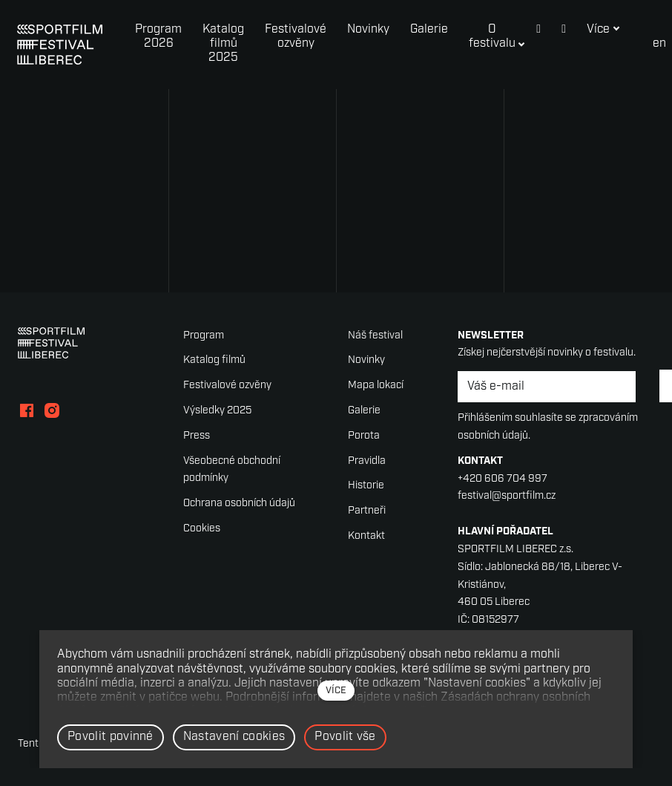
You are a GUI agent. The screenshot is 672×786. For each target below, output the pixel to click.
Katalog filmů (214, 360)
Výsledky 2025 (217, 411)
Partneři (367, 511)
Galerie (364, 411)
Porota (364, 436)
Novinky (366, 360)
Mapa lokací (376, 386)
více (336, 691)
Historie (366, 486)
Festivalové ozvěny (227, 386)
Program (204, 336)
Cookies (202, 529)
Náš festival (375, 336)
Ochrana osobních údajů (239, 504)
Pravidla (367, 461)
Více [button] (584, 30)
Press (197, 436)
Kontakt (366, 536)
